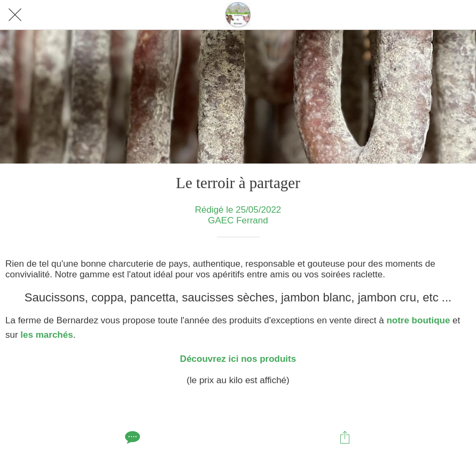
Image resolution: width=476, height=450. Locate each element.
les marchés (46, 335)
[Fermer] (15, 15)
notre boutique (418, 320)
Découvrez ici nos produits (238, 359)
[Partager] (345, 437)
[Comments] (131, 437)
